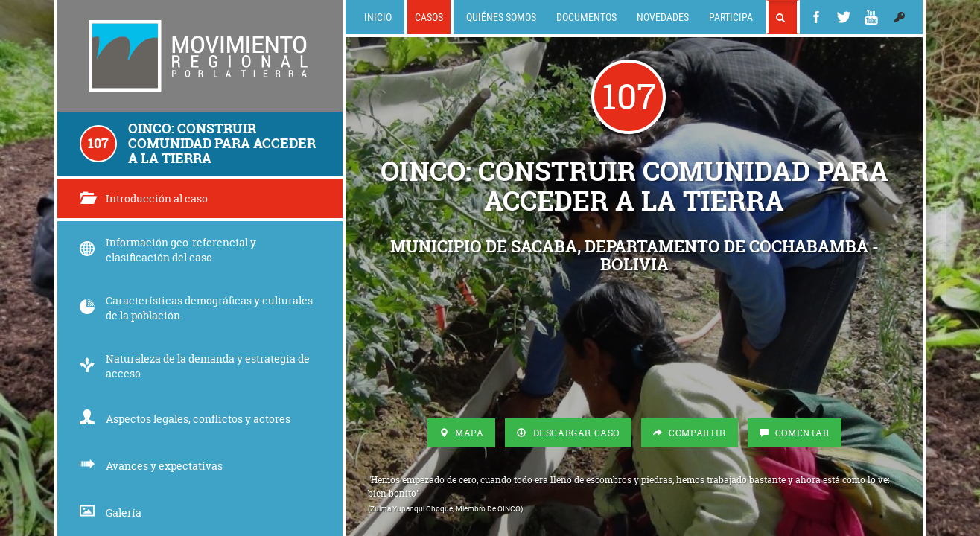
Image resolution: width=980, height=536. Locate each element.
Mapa (462, 433)
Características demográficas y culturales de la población (196, 308)
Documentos (586, 17)
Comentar (795, 433)
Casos (429, 17)
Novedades (663, 17)
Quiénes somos (501, 17)
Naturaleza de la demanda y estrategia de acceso (195, 366)
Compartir (690, 433)
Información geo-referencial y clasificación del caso (168, 250)
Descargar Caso (568, 433)
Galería (111, 513)
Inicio (378, 17)
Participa (731, 17)
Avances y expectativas (151, 466)
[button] (900, 17)
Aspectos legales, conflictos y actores (185, 419)
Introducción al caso (144, 198)
